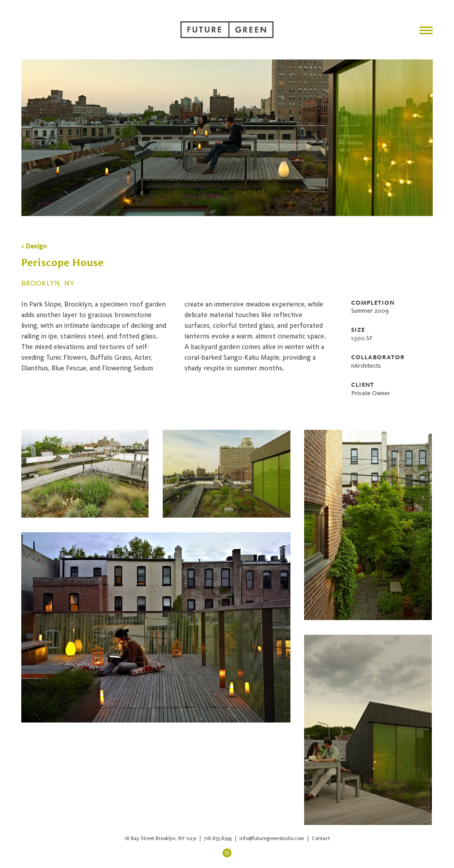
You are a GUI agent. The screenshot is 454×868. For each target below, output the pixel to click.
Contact (321, 838)
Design (36, 246)
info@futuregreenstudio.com (272, 838)
